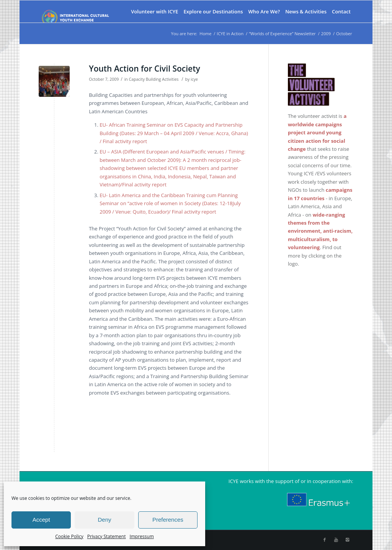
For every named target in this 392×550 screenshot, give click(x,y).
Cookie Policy (69, 536)
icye (194, 79)
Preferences (168, 520)
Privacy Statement (107, 536)
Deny (104, 520)
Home (205, 33)
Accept (41, 520)
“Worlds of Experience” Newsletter (282, 33)
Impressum (141, 536)
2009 (326, 33)
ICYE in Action (230, 33)
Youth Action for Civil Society (145, 69)
